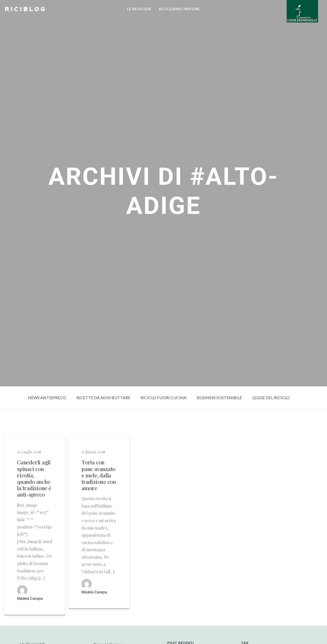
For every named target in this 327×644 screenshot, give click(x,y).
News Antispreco (47, 398)
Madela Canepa (30, 599)
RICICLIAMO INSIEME (179, 9)
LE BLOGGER (139, 9)
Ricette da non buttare (103, 398)
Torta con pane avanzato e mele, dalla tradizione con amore (99, 475)
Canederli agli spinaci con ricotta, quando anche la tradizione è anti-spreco (34, 478)
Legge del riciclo (271, 398)
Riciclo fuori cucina (163, 398)
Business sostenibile (219, 398)
